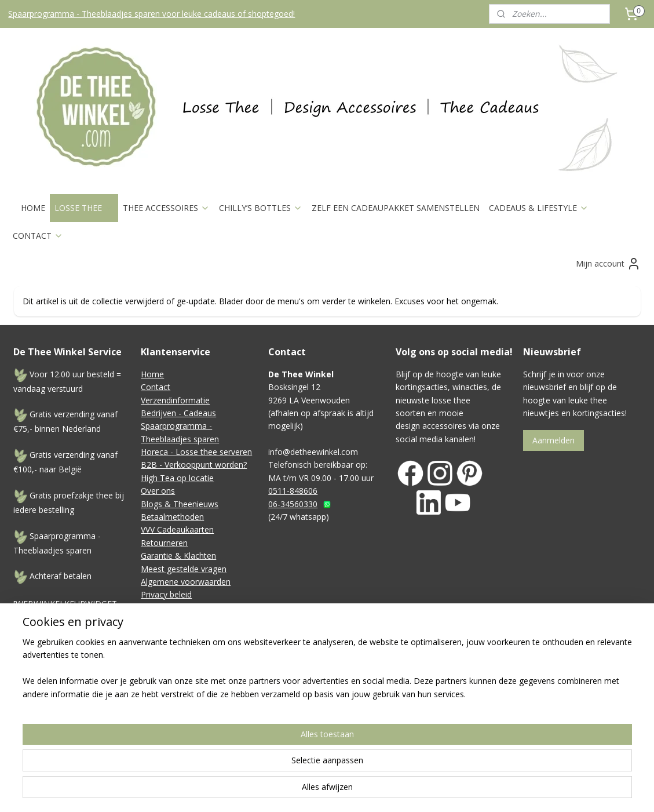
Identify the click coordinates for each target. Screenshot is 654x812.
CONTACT (38, 236)
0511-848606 (293, 491)
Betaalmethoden (172, 517)
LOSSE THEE (84, 208)
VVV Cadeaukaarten (177, 529)
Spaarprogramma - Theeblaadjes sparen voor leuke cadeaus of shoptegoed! (151, 14)
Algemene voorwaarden (186, 582)
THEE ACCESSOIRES (166, 208)
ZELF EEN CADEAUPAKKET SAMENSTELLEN (396, 208)
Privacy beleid (166, 594)
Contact (156, 387)
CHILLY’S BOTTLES (261, 208)
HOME (33, 208)
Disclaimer (160, 608)
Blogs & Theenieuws (180, 504)
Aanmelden (553, 440)
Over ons (158, 491)
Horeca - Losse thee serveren (196, 452)
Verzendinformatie (175, 400)
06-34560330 (293, 504)
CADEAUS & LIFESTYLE (539, 208)
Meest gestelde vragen (184, 569)
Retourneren (164, 543)
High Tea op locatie (177, 478)
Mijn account (608, 264)
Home (152, 374)
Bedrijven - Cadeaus (178, 413)
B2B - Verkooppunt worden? (194, 465)
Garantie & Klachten (178, 556)
